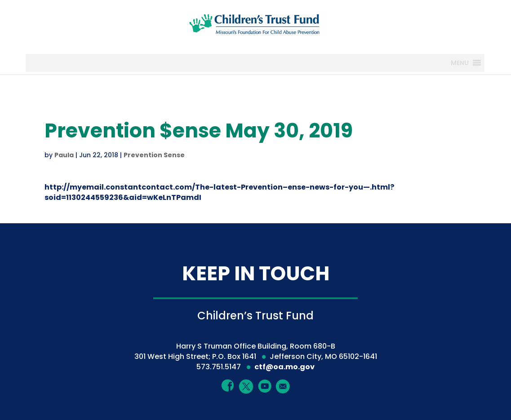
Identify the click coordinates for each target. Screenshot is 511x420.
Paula (64, 155)
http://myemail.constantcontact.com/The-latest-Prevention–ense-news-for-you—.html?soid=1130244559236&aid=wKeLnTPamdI (219, 192)
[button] (460, 63)
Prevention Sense (154, 155)
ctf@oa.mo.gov (284, 367)
